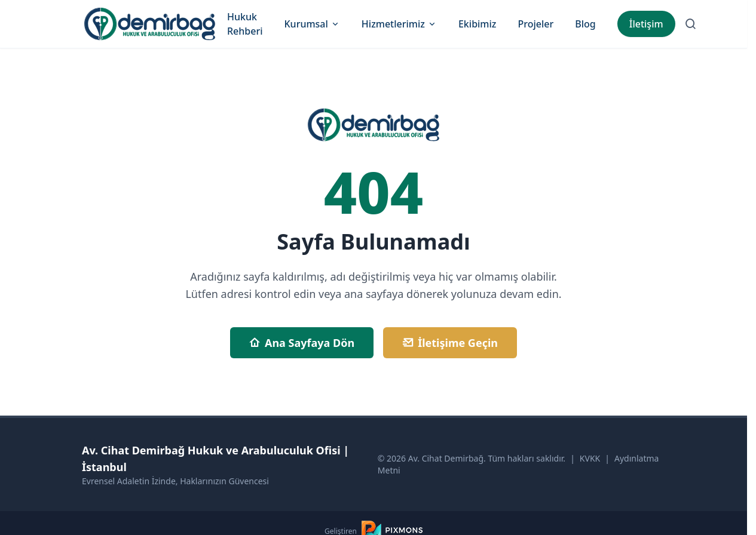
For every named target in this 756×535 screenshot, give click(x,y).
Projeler (535, 24)
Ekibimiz (478, 24)
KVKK (590, 458)
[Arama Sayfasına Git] (691, 24)
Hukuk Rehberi (245, 24)
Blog (585, 24)
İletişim (646, 24)
